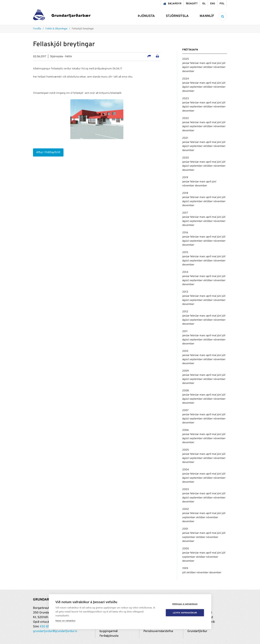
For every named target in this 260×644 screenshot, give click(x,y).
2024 (186, 79)
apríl (209, 63)
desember (188, 71)
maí (214, 63)
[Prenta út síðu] (157, 57)
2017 (185, 213)
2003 (186, 489)
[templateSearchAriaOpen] (223, 16)
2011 (185, 331)
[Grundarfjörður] (62, 16)
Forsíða (37, 29)
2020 (186, 158)
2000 (186, 549)
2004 (186, 470)
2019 (185, 178)
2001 (185, 529)
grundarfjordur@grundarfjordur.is (55, 631)
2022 (186, 118)
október (208, 67)
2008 (186, 391)
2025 (186, 59)
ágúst (186, 67)
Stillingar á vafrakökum (185, 604)
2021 (185, 138)
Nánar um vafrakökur (65, 621)
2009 (186, 371)
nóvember (219, 67)
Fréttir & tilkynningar (56, 29)
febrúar (195, 63)
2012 (185, 312)
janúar (186, 63)
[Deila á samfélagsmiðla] (149, 57)
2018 (185, 193)
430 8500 (47, 627)
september (196, 67)
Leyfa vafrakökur (185, 613)
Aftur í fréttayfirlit (48, 152)
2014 (185, 272)
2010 (185, 351)
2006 (186, 430)
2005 (186, 450)
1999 (185, 568)
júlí (224, 63)
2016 (185, 233)
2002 (186, 509)
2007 (185, 410)
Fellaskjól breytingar (83, 29)
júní (219, 63)
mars (203, 63)
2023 (186, 99)
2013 (185, 292)
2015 (185, 252)
